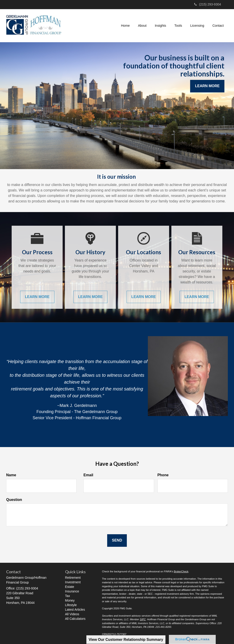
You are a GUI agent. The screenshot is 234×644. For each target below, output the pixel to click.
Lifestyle (71, 605)
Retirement (73, 578)
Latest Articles (75, 610)
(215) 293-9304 (208, 4)
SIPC (143, 619)
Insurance (72, 591)
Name (11, 475)
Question (14, 500)
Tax (68, 596)
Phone (163, 475)
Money (70, 600)
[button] (142, 26)
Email (88, 475)
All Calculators (75, 619)
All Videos (72, 614)
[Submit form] (117, 541)
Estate (70, 587)
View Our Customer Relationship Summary (126, 640)
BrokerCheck (181, 571)
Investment (73, 582)
